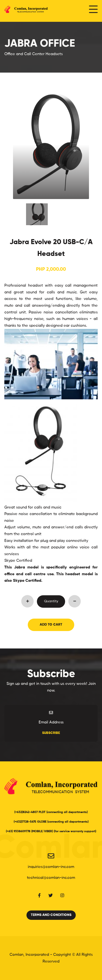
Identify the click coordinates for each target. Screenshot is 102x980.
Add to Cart (51, 625)
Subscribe (51, 733)
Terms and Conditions (51, 915)
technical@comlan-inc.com (51, 878)
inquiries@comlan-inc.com (51, 867)
